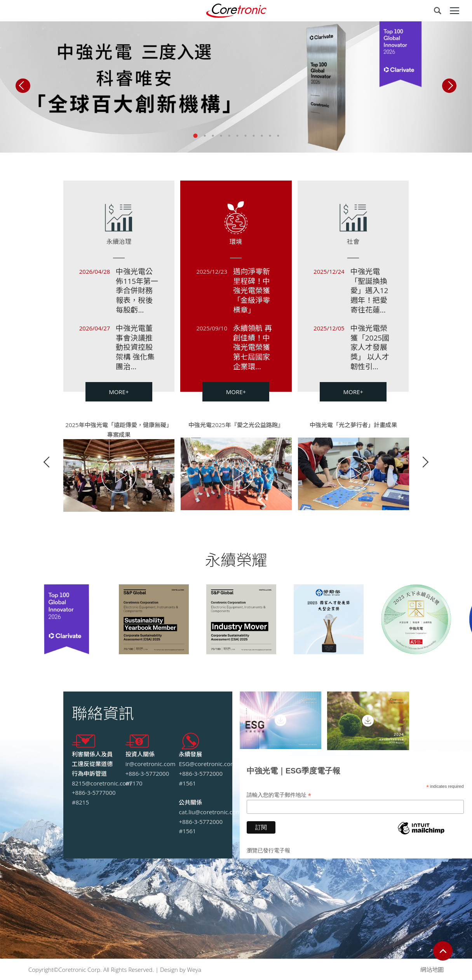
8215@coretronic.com (102, 783)
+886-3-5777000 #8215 (94, 797)
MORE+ (119, 392)
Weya (194, 970)
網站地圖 (432, 970)
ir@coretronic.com (151, 764)
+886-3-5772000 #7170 (147, 778)
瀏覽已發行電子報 (268, 850)
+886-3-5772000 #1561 (201, 778)
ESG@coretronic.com (207, 764)
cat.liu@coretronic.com (210, 812)
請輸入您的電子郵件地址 (279, 795)
